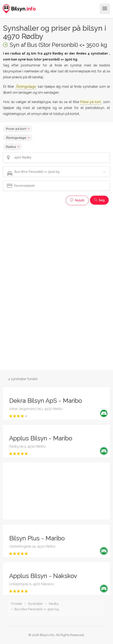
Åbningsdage (16, 138)
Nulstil (77, 200)
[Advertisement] (56, 236)
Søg (99, 200)
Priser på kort (16, 129)
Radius (11, 147)
